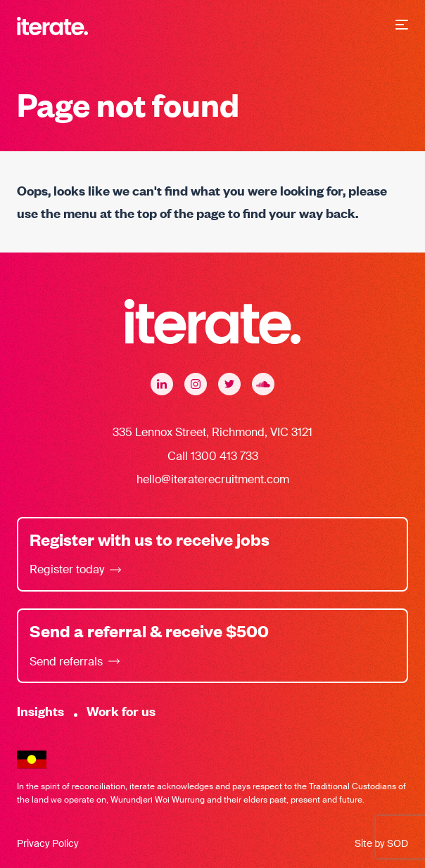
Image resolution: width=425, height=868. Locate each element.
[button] (402, 26)
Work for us (121, 711)
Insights (40, 711)
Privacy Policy (48, 843)
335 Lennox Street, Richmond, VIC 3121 (212, 432)
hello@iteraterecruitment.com (213, 479)
